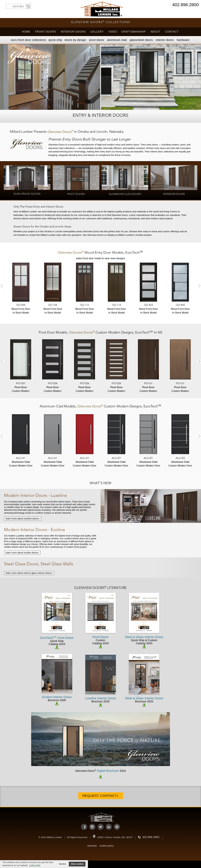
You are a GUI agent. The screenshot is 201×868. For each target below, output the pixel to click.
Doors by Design (75, 40)
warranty (92, 846)
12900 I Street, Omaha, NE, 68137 (115, 837)
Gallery (97, 32)
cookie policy (107, 846)
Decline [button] (63, 864)
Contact (172, 32)
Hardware (183, 40)
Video (113, 32)
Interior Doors (73, 32)
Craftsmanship (133, 32)
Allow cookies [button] (77, 864)
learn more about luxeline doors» (23, 519)
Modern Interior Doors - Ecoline (35, 530)
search (18, 6)
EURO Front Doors (28, 40)
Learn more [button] (35, 865)
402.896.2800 (185, 5)
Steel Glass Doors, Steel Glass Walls (39, 564)
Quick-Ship (55, 40)
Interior (165, 40)
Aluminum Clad (117, 40)
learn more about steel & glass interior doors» (29, 573)
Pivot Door (47, 333)
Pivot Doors (97, 40)
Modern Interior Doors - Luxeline (35, 496)
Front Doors (46, 32)
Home (26, 32)
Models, (100, 253)
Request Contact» (100, 796)
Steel (141, 40)
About (155, 32)
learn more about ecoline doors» (22, 553)
